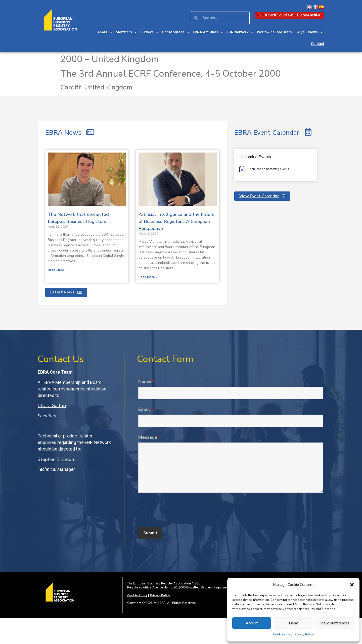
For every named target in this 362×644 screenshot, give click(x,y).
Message (150, 437)
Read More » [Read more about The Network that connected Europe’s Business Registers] (57, 270)
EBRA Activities (208, 32)
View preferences (335, 623)
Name (146, 381)
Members (126, 32)
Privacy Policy (304, 634)
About (105, 32)
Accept (252, 623)
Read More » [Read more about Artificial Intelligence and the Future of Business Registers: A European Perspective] (148, 277)
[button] (352, 585)
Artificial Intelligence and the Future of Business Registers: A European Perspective (176, 221)
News (315, 32)
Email (146, 409)
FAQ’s (300, 32)
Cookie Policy (283, 634)
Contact (318, 44)
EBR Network (240, 32)
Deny (293, 623)
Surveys (149, 32)
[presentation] (176, 511)
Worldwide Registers (274, 32)
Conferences (175, 32)
